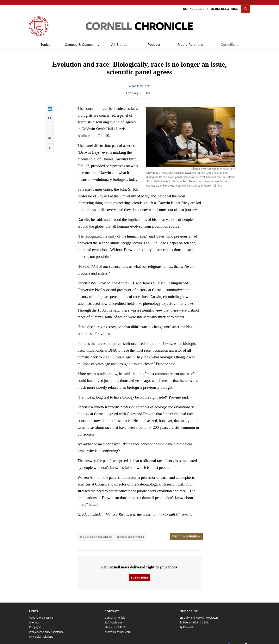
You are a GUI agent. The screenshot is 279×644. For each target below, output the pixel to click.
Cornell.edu (194, 5)
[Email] (246, 640)
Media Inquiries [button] (186, 533)
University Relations (41, 633)
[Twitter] (238, 640)
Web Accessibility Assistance (46, 628)
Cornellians (230, 41)
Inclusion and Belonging (131, 533)
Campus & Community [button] (82, 41)
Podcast (154, 41)
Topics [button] (45, 41)
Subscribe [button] (139, 574)
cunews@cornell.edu (117, 628)
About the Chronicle (41, 614)
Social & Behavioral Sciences (96, 533)
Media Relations (224, 5)
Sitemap (34, 619)
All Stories (119, 41)
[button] (246, 5)
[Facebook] (229, 640)
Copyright (35, 623)
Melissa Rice (141, 82)
